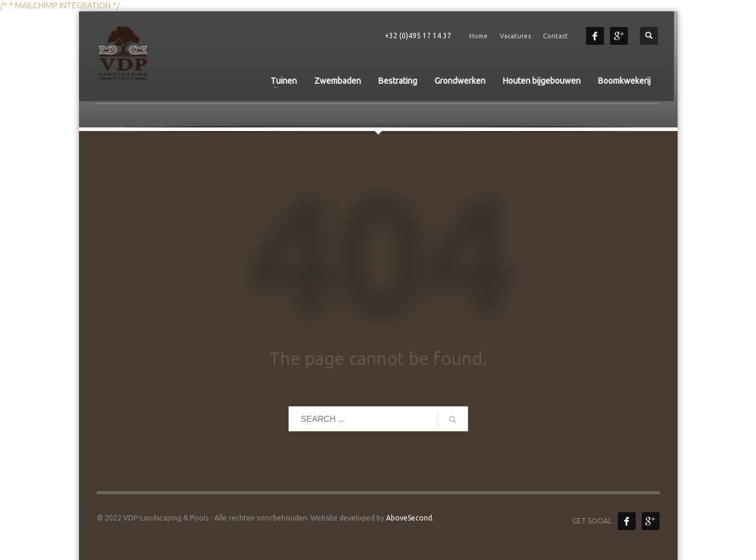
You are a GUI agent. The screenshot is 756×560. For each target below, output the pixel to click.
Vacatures (515, 36)
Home (479, 36)
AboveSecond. (409, 518)
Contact (555, 36)
